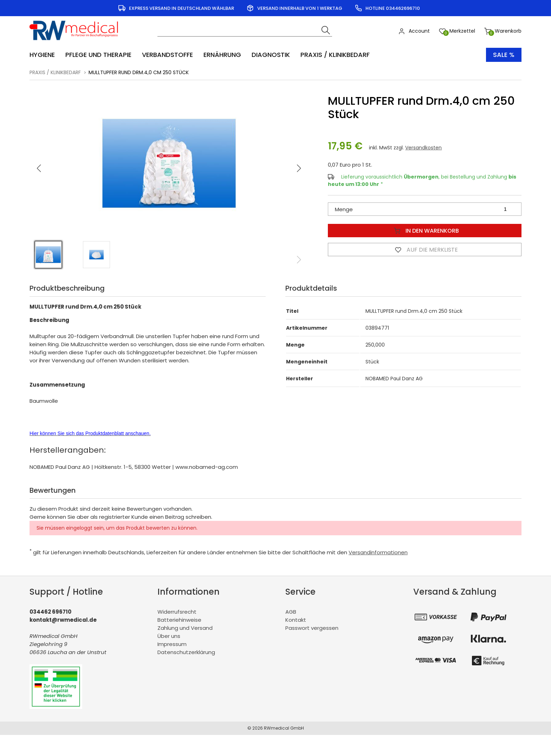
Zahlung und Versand (185, 628)
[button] (299, 168)
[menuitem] (46, 55)
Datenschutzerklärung (186, 652)
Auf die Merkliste (425, 250)
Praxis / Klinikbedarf (55, 72)
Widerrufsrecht (177, 612)
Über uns (169, 636)
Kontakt (296, 620)
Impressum (172, 644)
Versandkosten (423, 148)
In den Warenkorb (425, 231)
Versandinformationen (378, 552)
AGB (291, 612)
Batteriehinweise (179, 620)
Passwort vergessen (312, 628)
